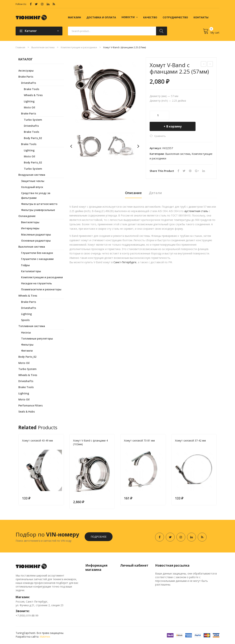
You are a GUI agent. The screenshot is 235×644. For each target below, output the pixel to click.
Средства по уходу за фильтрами (36, 195)
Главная (20, 47)
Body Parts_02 (33, 138)
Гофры (25, 265)
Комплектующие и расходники (79, 47)
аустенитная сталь (196, 211)
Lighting (29, 101)
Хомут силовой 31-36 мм (210, 64)
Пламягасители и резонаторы (41, 289)
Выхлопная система (43, 47)
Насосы (26, 332)
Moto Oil (29, 107)
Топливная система (32, 326)
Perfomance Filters (30, 405)
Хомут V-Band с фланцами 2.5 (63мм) (204, 64)
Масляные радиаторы (36, 235)
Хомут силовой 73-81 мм (139, 440)
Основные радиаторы (36, 241)
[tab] (133, 194)
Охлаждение (27, 216)
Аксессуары (26, 71)
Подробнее (99, 537)
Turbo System (33, 120)
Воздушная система (32, 175)
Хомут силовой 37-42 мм (190, 440)
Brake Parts (26, 77)
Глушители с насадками (37, 259)
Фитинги (27, 351)
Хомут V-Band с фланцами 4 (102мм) (90, 442)
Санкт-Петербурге (125, 262)
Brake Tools (31, 89)
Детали (155, 193)
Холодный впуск (32, 187)
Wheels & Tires (33, 95)
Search (162, 31)
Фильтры (27, 345)
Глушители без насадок (37, 253)
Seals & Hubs (27, 412)
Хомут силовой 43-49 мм (37, 440)
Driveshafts (29, 83)
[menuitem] (74, 17)
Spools (25, 320)
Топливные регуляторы (37, 339)
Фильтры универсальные (38, 210)
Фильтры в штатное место (39, 204)
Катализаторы (31, 271)
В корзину (174, 126)
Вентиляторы (30, 222)
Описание (133, 193)
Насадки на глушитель (36, 283)
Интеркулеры (30, 228)
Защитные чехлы (33, 181)
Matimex (45, 637)
